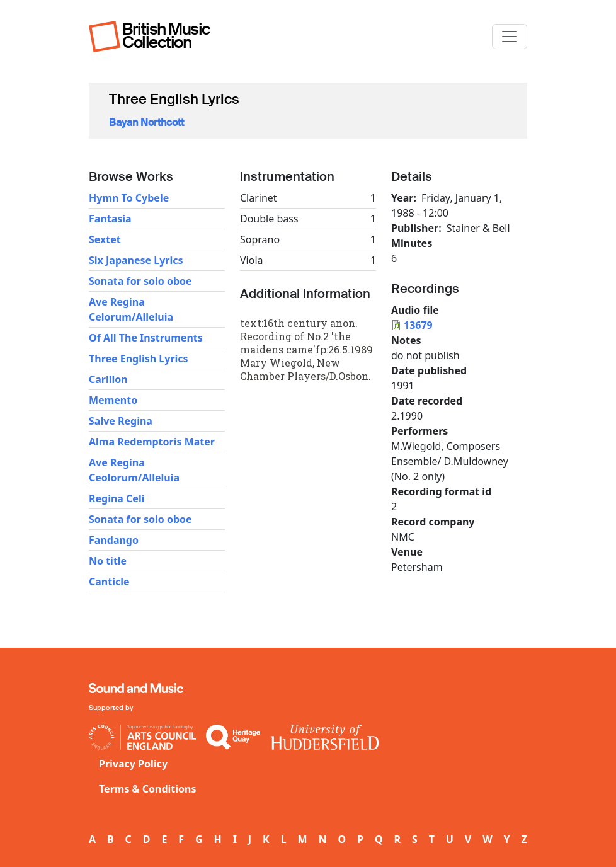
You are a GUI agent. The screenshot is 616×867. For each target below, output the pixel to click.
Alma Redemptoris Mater (152, 442)
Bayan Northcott (146, 123)
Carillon (108, 379)
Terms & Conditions (148, 789)
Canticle (109, 582)
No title (108, 561)
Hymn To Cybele (129, 198)
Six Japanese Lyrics (136, 260)
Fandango (114, 540)
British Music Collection (166, 36)
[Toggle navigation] (510, 37)
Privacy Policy (133, 764)
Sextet (105, 239)
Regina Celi (117, 498)
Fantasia (110, 219)
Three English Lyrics (139, 359)
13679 (418, 325)
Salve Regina (121, 421)
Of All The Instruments (146, 338)
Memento (113, 400)
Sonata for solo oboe (140, 281)
